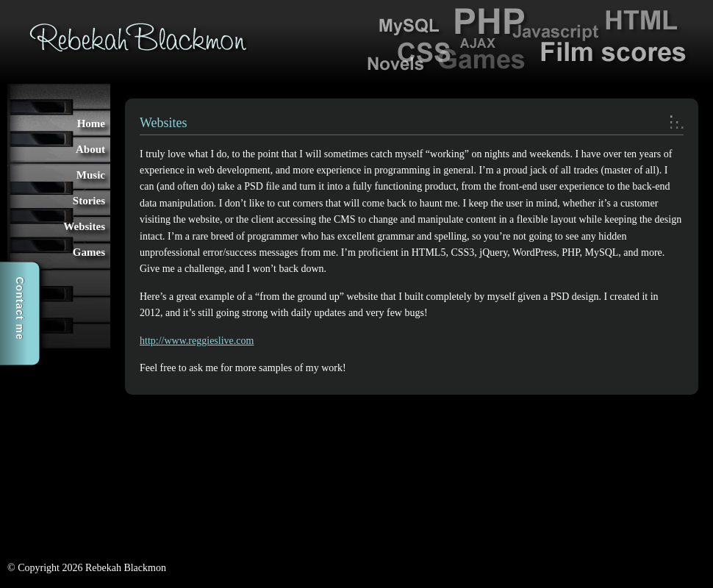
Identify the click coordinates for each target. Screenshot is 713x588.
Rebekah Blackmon (139, 37)
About (90, 149)
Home (91, 123)
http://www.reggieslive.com (197, 341)
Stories (89, 201)
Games (89, 252)
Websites (84, 226)
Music (91, 175)
